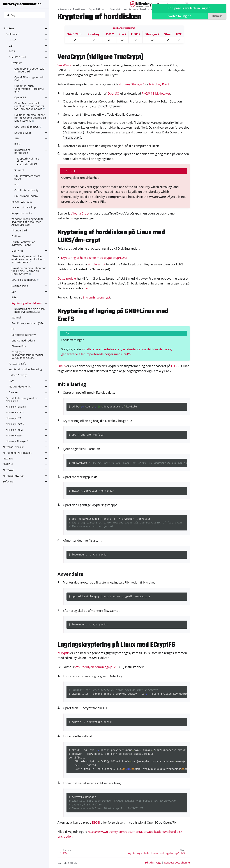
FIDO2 (12, 40)
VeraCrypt (65, 65)
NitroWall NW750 (13, 476)
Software (8, 481)
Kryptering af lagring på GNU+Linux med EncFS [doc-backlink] (113, 315)
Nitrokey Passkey (16, 407)
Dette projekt (67, 278)
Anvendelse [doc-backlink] (70, 574)
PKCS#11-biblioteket (156, 93)
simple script (96, 264)
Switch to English (180, 16)
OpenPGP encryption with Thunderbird (30, 70)
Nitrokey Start (14, 435)
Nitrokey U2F (13, 418)
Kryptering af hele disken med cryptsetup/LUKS (28, 161)
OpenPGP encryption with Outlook (30, 79)
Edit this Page (153, 863)
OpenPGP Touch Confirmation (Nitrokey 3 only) (29, 89)
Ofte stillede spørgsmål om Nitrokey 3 (22, 399)
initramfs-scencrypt (97, 297)
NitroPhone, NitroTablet (17, 453)
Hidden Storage (18, 375)
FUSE (175, 366)
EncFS (62, 366)
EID (16, 184)
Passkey (94, 34)
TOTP (12, 51)
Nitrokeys (9, 28)
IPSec (18, 144)
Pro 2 (123, 34)
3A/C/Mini (75, 34)
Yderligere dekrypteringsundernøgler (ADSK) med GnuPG (27, 355)
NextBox (8, 458)
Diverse (13, 392)
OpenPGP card (17, 57)
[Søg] (24, 15)
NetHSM (8, 464)
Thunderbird (19, 230)
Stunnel (19, 170)
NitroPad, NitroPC (13, 447)
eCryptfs (64, 653)
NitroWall (9, 470)
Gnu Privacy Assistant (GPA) (27, 177)
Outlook (16, 236)
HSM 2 (109, 34)
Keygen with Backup (24, 207)
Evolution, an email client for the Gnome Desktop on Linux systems (30, 118)
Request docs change (177, 863)
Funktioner (12, 34)
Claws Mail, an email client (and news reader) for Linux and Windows (29, 106)
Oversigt (17, 63)
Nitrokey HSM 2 (15, 424)
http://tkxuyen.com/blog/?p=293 (97, 667)
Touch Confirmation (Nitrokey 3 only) (23, 243)
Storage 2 (152, 34)
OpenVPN (20, 97)
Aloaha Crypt (80, 213)
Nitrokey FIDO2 (15, 412)
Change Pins (19, 346)
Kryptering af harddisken (22, 151)
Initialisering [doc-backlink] (72, 384)
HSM (11, 381)
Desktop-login (23, 133)
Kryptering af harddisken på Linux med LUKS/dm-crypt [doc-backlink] (111, 237)
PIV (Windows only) (20, 387)
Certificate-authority (26, 190)
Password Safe (17, 364)
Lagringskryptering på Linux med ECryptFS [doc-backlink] (116, 645)
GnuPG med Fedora (26, 196)
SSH (17, 138)
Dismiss (217, 16)
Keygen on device (22, 213)
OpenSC (113, 93)
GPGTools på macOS (27, 127)
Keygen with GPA (22, 202)
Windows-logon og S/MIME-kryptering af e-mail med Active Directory (28, 222)
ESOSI (96, 822)
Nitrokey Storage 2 (17, 441)
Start (168, 34)
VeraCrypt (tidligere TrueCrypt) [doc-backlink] (101, 57)
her (86, 288)
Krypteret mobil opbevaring (25, 369)
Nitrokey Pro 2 (14, 430)
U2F (11, 46)
